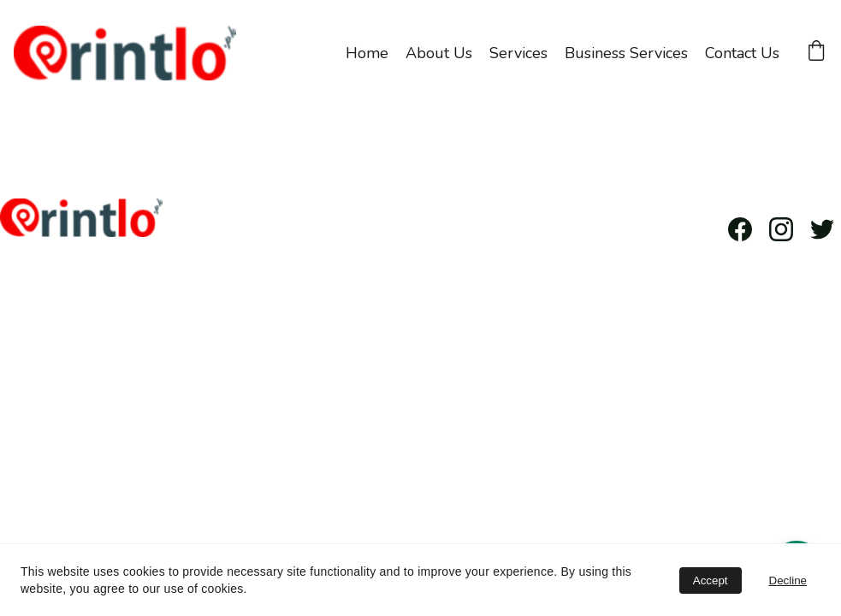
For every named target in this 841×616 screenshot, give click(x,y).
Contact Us (742, 53)
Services (518, 53)
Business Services (626, 53)
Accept (711, 580)
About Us (439, 53)
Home (367, 53)
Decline (788, 580)
